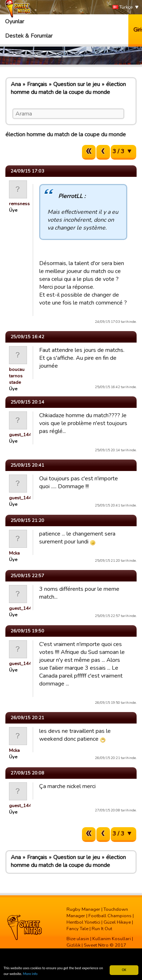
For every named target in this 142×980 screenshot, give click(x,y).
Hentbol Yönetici (83, 922)
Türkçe (123, 7)
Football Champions (110, 916)
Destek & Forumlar (29, 36)
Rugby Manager (83, 909)
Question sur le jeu (77, 84)
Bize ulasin (78, 939)
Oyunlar (15, 22)
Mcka (14, 553)
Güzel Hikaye (117, 922)
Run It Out (102, 929)
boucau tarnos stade (17, 376)
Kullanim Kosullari (112, 939)
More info (30, 974)
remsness (19, 204)
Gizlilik (74, 945)
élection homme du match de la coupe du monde (68, 88)
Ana (16, 84)
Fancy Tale (77, 929)
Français (37, 84)
